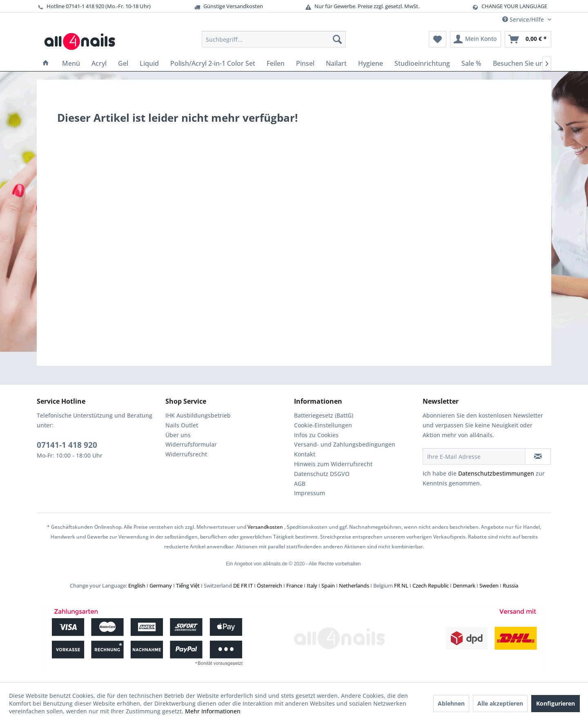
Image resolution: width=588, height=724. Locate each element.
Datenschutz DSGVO (322, 474)
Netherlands (354, 585)
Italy (312, 585)
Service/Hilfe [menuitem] (524, 19)
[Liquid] (149, 63)
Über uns (178, 435)
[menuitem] (274, 39)
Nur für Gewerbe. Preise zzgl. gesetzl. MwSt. (362, 6)
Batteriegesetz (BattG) (324, 415)
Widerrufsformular (191, 444)
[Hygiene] (371, 63)
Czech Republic (431, 585)
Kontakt (305, 454)
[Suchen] (337, 39)
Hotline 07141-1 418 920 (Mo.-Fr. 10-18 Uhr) (94, 6)
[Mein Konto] (476, 39)
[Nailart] (336, 63)
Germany (161, 585)
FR (244, 585)
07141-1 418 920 (67, 445)
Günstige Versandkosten (228, 6)
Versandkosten (265, 527)
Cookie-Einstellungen (323, 425)
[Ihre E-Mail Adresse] (474, 456)
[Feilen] (276, 63)
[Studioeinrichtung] (422, 63)
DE (236, 585)
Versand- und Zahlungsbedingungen (345, 444)
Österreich (269, 585)
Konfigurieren (556, 703)
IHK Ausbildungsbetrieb (198, 415)
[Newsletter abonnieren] (538, 456)
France (294, 585)
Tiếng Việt (188, 585)
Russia (510, 585)
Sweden (489, 585)
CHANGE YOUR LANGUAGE (514, 6)
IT (251, 585)
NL (405, 585)
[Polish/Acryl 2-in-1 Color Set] (213, 63)
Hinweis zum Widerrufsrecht (333, 464)
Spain (328, 585)
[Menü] (71, 63)
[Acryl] (99, 63)
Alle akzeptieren (500, 703)
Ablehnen (451, 703)
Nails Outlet (182, 425)
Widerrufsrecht (186, 454)
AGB (300, 484)
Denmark (464, 585)
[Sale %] (471, 63)
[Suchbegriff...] (274, 39)
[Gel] (123, 63)
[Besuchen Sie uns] (520, 63)
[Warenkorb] (528, 39)
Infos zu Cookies (316, 435)
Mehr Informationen (213, 711)
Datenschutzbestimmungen (496, 473)
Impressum (310, 493)
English (137, 585)
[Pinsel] (305, 63)
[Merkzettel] (438, 39)
